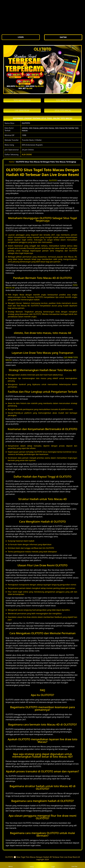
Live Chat (74, 865)
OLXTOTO (26, 123)
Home (11, 162)
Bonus (11, 865)
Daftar (32, 865)
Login (53, 865)
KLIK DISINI (27, 154)
